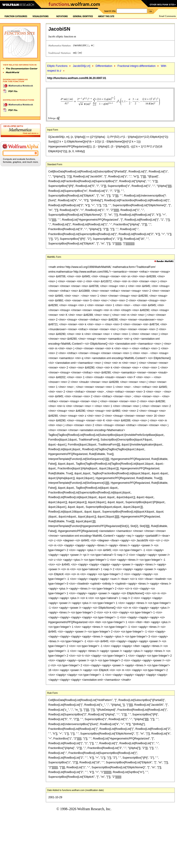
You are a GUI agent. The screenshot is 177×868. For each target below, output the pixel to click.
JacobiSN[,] (81, 66)
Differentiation (104, 66)
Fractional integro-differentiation (136, 66)
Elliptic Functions (57, 66)
